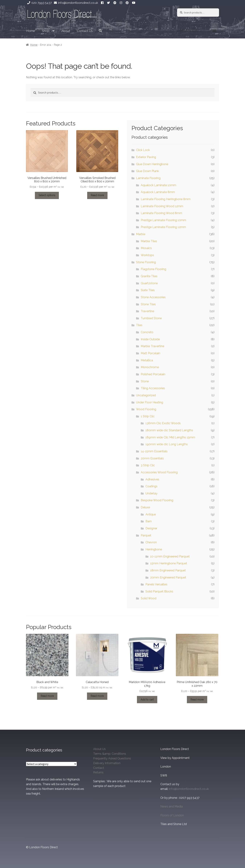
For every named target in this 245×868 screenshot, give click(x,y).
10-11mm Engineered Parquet (170, 556)
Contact (99, 768)
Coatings (151, 486)
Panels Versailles (156, 584)
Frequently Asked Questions (112, 758)
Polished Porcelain (153, 374)
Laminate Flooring (148, 178)
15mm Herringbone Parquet (169, 563)
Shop (46, 31)
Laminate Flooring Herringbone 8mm (166, 199)
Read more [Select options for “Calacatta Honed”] (97, 696)
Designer (151, 528)
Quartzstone (149, 283)
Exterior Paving (146, 157)
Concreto (147, 332)
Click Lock (143, 150)
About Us (99, 749)
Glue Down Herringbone (152, 164)
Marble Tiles (149, 241)
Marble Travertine (152, 346)
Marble (141, 234)
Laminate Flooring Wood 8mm (161, 213)
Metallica (147, 360)
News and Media (172, 806)
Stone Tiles (148, 304)
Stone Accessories (153, 297)
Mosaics (146, 248)
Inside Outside (150, 339)
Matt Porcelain (150, 353)
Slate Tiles (148, 290)
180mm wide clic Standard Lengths (169, 430)
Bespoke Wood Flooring (157, 500)
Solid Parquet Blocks (159, 591)
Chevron (151, 542)
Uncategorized (146, 395)
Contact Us (85, 31)
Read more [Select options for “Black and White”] (47, 696)
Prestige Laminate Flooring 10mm (163, 220)
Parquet (146, 535)
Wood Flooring (146, 409)
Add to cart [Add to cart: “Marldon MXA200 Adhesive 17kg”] (147, 700)
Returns (98, 772)
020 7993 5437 (39, 3)
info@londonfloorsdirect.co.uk (75, 3)
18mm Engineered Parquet (168, 570)
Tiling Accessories (153, 388)
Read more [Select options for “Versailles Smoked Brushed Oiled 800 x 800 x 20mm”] (97, 195)
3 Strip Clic (148, 465)
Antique (151, 514)
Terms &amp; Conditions (110, 754)
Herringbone (154, 549)
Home (31, 31)
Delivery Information (107, 763)
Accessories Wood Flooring (159, 472)
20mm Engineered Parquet (168, 577)
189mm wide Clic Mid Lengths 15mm (170, 437)
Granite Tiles (149, 276)
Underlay (151, 493)
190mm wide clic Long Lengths (167, 444)
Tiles (139, 325)
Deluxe (145, 507)
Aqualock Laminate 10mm (158, 185)
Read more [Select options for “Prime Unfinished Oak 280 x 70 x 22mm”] (197, 700)
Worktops (147, 255)
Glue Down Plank (147, 171)
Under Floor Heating (150, 402)
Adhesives (152, 479)
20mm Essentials (152, 458)
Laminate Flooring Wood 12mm (162, 206)
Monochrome (150, 367)
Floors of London (172, 815)
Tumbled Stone (151, 318)
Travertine (147, 311)
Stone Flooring (146, 262)
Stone (145, 381)
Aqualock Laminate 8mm (158, 192)
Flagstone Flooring (153, 269)
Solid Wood (149, 598)
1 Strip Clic (148, 416)
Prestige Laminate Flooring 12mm (163, 227)
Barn (149, 521)
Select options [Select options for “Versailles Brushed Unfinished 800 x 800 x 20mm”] (47, 195)
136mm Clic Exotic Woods (163, 423)
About (66, 31)
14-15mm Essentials (154, 451)
